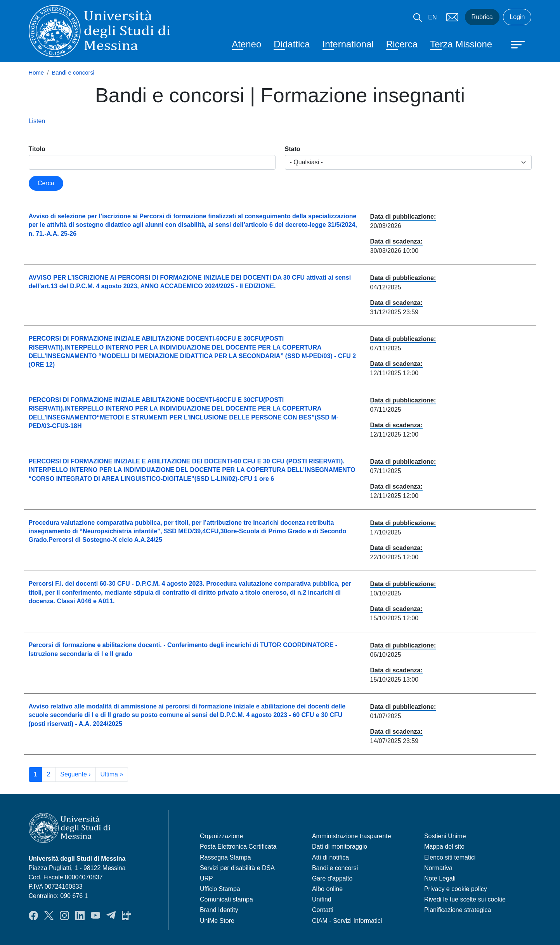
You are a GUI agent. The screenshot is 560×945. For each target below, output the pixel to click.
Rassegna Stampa (225, 857)
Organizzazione (221, 836)
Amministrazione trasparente (352, 836)
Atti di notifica (330, 857)
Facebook (33, 915)
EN (432, 17)
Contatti (323, 910)
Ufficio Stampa (220, 889)
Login (517, 17)
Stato (293, 149)
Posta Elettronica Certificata (238, 847)
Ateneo (246, 44)
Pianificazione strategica (458, 910)
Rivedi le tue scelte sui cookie (465, 899)
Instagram (64, 915)
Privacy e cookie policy (456, 889)
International (348, 44)
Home (36, 73)
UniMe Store (217, 921)
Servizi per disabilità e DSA (237, 868)
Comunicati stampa (226, 899)
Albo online (327, 889)
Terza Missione (461, 44)
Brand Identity (219, 910)
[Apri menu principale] (514, 44)
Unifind (322, 899)
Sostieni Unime (445, 836)
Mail (453, 17)
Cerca (46, 183)
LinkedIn (80, 915)
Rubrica (482, 17)
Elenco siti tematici (450, 857)
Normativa (438, 868)
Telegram (111, 915)
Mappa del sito (444, 847)
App (127, 915)
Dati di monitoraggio (340, 847)
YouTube (95, 915)
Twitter (49, 915)
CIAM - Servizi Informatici (347, 921)
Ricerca (402, 44)
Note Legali (440, 878)
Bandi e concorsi (73, 73)
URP (206, 878)
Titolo (37, 149)
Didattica (292, 44)
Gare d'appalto (332, 878)
